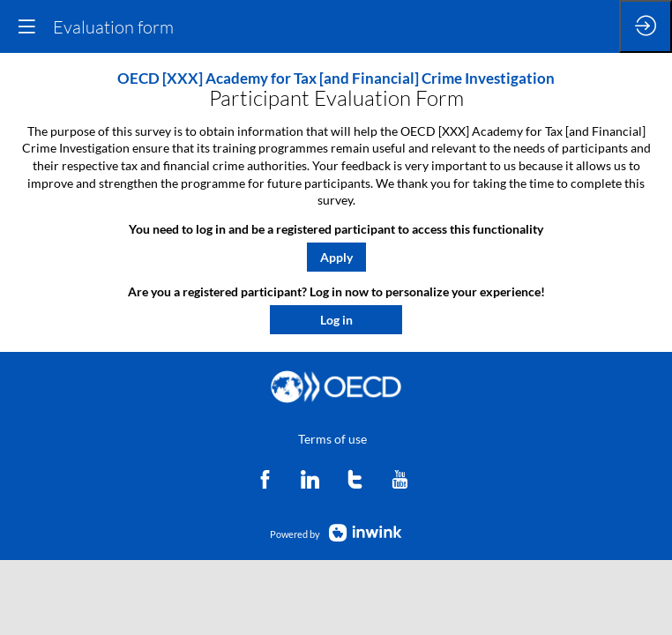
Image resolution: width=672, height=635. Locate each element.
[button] (336, 257)
